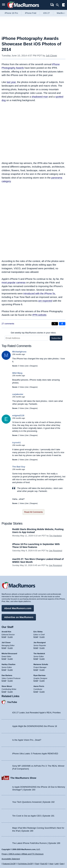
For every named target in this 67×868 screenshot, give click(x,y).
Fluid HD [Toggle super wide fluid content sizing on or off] (44, 864)
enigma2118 (18, 415)
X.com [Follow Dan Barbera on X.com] (10, 681)
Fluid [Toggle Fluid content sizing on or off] (37, 864)
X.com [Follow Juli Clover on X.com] (10, 648)
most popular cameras (14, 282)
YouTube (12, 702)
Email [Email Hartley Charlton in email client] (4, 670)
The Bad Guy (19, 467)
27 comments (8, 324)
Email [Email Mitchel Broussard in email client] (4, 659)
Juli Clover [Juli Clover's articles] (6, 642)
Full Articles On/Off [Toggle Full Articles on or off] (25, 864)
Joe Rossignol (56, 551)
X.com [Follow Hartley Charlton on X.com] (10, 670)
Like (27, 366)
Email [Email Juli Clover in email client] (4, 648)
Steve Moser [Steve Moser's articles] (7, 686)
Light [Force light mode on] (57, 864)
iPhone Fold (31, 13)
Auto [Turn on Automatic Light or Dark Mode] (51, 864)
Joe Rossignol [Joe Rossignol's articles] (40, 642)
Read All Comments (34, 512)
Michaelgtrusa (19, 352)
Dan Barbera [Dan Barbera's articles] (7, 675)
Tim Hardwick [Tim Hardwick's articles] (39, 654)
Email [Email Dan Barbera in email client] (4, 681)
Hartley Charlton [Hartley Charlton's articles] (9, 664)
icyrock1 (17, 443)
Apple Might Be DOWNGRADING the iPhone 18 (35, 726)
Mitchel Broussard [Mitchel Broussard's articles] (9, 654)
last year (11, 82)
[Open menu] (4, 5)
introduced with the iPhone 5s (39, 293)
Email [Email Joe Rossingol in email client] (36, 648)
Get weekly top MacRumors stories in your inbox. (34, 333)
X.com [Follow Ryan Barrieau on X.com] (42, 681)
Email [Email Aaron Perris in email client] (36, 692)
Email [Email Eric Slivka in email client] (36, 637)
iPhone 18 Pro (11, 13)
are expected (45, 301)
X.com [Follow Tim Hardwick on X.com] (42, 659)
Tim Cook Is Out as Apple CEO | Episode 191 (33, 816)
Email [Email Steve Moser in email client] (4, 692)
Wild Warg (17, 373)
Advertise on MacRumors (19, 617)
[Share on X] (55, 324)
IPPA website (39, 315)
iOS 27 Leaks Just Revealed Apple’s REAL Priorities (36, 713)
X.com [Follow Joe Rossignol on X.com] (42, 648)
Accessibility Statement (11, 859)
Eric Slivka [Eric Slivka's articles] (38, 632)
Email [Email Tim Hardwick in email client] (36, 659)
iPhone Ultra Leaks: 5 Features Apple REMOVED (35, 754)
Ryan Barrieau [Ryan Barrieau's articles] (40, 675)
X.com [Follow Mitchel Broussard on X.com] (10, 659)
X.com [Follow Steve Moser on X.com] (10, 692)
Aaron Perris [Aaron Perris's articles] (39, 686)
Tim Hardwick (55, 536)
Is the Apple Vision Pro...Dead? (27, 740)
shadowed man (40, 97)
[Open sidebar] (63, 5)
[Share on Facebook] (62, 324)
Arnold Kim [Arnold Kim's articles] (6, 632)
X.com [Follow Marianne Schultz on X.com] (42, 670)
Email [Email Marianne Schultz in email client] (36, 670)
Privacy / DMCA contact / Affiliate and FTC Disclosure (23, 854)
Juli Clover (51, 55)
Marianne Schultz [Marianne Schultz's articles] (41, 664)
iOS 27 (47, 13)
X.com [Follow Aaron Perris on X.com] (42, 692)
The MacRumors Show (23, 778)
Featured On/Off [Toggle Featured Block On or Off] (9, 864)
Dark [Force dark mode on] (62, 864)
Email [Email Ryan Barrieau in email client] (36, 681)
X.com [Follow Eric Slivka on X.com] (42, 637)
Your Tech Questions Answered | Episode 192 (33, 802)
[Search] (59, 5)
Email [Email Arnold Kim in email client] (4, 637)
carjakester (18, 394)
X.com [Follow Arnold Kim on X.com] (10, 637)
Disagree (33, 366)
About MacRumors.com (18, 608)
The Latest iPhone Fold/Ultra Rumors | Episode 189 (36, 843)
